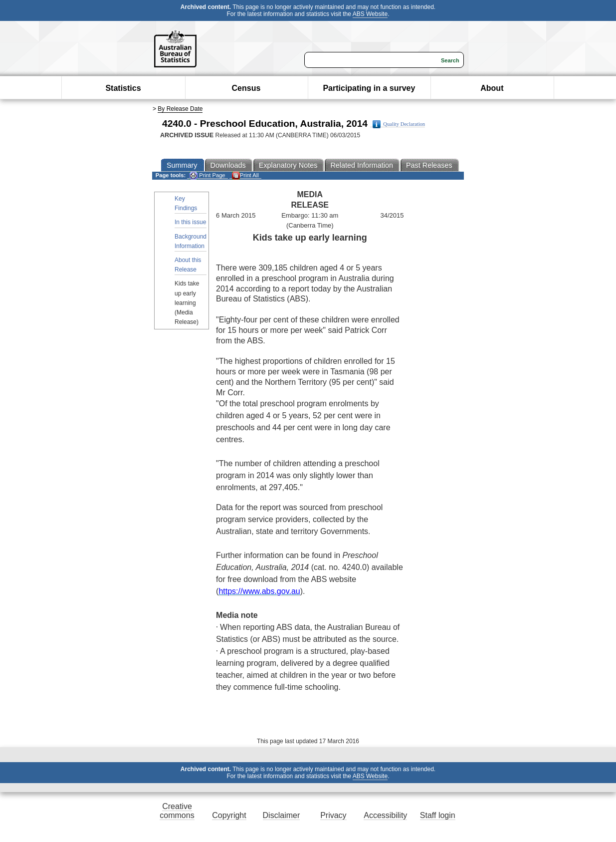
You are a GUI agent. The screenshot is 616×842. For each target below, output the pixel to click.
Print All (245, 175)
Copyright (229, 815)
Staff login (438, 815)
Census (246, 88)
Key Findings (186, 203)
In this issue (190, 222)
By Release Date (180, 109)
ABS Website (370, 14)
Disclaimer (282, 815)
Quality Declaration (399, 124)
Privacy (333, 815)
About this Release (188, 265)
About (492, 88)
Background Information (191, 241)
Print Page (207, 175)
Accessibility (385, 815)
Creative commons (177, 811)
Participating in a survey (369, 88)
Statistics (123, 88)
